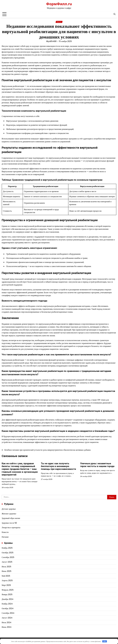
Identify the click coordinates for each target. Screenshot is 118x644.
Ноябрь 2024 (7, 604)
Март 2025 (6, 585)
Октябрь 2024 (8, 608)
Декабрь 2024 (8, 599)
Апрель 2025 (7, 580)
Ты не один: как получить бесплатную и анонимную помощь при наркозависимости (58, 466)
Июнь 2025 (7, 571)
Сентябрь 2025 (8, 557)
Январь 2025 (7, 594)
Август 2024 (7, 618)
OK (105, 641)
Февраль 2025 (8, 590)
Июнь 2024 (7, 627)
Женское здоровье (9, 514)
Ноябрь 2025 (7, 548)
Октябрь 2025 (8, 553)
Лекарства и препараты (11, 528)
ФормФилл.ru (59, 4)
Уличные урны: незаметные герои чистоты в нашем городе (97, 465)
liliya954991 (51, 41)
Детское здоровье (9, 509)
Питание (5, 537)
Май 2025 (6, 576)
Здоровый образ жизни (11, 518)
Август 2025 (7, 562)
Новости (59, 22)
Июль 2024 (7, 622)
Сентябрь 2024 (8, 613)
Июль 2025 (6, 567)
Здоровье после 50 (9, 523)
